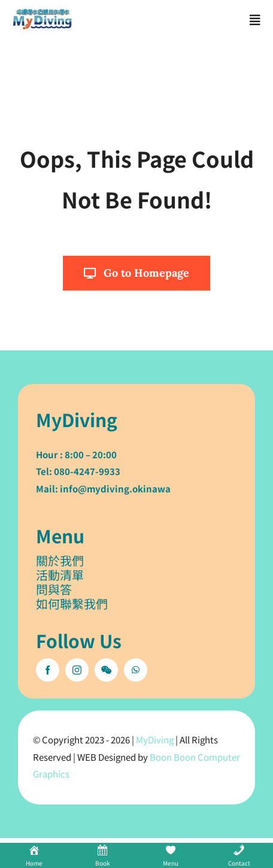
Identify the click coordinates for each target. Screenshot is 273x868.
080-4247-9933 (87, 471)
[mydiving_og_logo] (43, 13)
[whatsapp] (136, 670)
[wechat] (106, 670)
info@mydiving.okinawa (115, 489)
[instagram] (77, 670)
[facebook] (48, 670)
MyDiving (155, 740)
